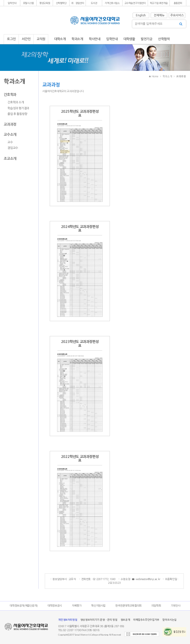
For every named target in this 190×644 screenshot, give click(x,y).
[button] (12, 3)
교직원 (41, 39)
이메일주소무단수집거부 (146, 620)
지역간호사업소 (112, 3)
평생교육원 (45, 3)
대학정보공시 (55, 606)
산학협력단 (61, 3)
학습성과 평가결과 (18, 108)
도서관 (94, 3)
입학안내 (12, 3)
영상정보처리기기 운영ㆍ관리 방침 (99, 620)
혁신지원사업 (98, 606)
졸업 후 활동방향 (17, 114)
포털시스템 (28, 3)
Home (154, 76)
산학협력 (164, 39)
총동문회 (178, 3)
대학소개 (60, 39)
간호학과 (10, 95)
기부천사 (175, 606)
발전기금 (146, 39)
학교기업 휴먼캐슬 (159, 3)
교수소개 (10, 135)
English (141, 15)
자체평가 (76, 606)
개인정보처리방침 (68, 620)
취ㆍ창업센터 (78, 3)
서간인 (26, 39)
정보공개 (125, 620)
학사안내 (95, 39)
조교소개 (10, 159)
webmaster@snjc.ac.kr (146, 579)
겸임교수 (13, 148)
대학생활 (129, 39)
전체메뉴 (159, 15)
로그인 (11, 39)
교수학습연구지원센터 (135, 3)
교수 (10, 142)
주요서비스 (177, 15)
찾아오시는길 (169, 620)
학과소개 (77, 39)
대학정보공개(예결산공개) (24, 606)
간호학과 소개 (16, 102)
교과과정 (10, 124)
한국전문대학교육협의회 (128, 606)
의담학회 (156, 606)
